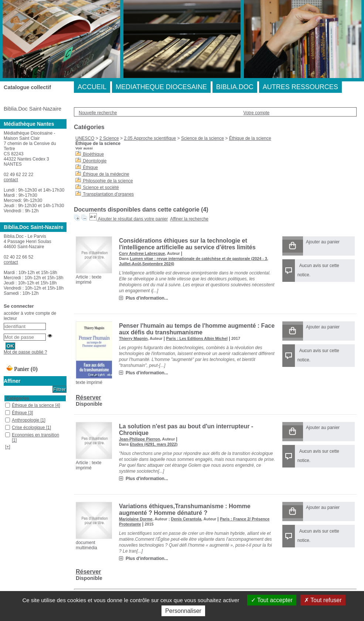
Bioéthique (93, 154)
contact (11, 180)
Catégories (18, 398)
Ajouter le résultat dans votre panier (133, 219)
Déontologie (95, 161)
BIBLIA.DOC (235, 87)
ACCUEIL (92, 87)
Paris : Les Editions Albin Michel (197, 338)
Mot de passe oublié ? (25, 352)
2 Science (109, 138)
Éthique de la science (250, 138)
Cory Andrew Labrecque (142, 253)
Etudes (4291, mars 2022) (154, 444)
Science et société (101, 188)
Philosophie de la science (108, 181)
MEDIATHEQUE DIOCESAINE (161, 87)
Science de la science (203, 138)
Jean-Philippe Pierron (140, 439)
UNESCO (85, 138)
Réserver (89, 397)
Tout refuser (323, 600)
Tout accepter (272, 600)
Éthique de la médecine (106, 174)
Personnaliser (183, 611)
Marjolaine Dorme (136, 519)
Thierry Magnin (133, 338)
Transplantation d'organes (108, 194)
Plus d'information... (147, 298)
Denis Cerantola (186, 519)
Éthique (90, 168)
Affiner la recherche (189, 219)
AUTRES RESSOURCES (300, 87)
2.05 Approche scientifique (150, 138)
